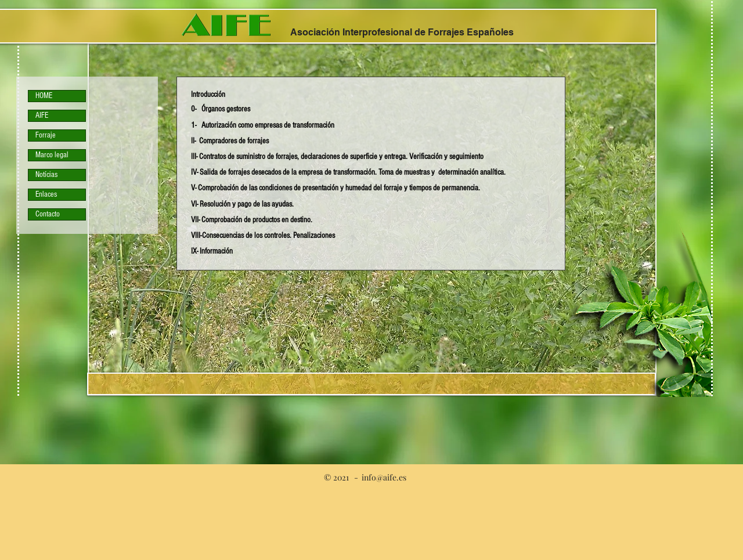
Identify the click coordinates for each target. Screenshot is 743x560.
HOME (44, 96)
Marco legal (52, 155)
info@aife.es (384, 477)
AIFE (42, 115)
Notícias (46, 175)
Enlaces (46, 194)
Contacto (48, 214)
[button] (221, 108)
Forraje (46, 135)
